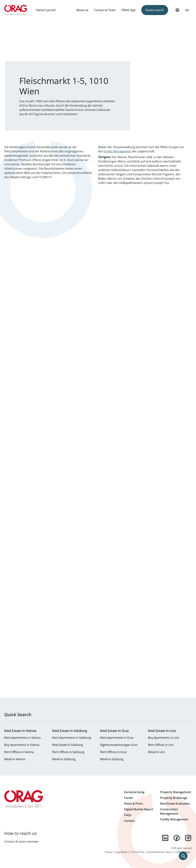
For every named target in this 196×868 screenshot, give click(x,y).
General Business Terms (160, 852)
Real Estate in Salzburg (68, 745)
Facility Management (117, 151)
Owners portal (46, 10)
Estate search (155, 10)
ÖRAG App (128, 10)
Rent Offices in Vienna (19, 752)
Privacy (109, 852)
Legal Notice (121, 852)
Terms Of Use (137, 852)
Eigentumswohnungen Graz (119, 745)
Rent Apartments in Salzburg (72, 738)
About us (82, 10)
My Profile (177, 12)
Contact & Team (105, 10)
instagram (188, 838)
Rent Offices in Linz (161, 745)
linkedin (165, 838)
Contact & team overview (21, 841)
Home (16, 10)
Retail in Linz (156, 752)
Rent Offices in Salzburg (68, 752)
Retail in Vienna (15, 759)
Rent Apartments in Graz (117, 738)
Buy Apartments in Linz (164, 738)
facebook (177, 838)
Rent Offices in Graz (113, 752)
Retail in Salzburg (64, 759)
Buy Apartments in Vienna (22, 745)
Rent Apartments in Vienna (22, 738)
